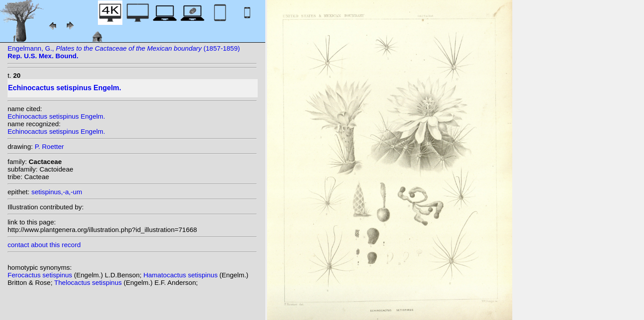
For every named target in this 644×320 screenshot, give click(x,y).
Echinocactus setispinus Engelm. (56, 116)
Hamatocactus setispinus (181, 275)
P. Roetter (49, 146)
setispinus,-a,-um (57, 192)
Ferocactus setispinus (41, 275)
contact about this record (44, 245)
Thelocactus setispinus (89, 282)
